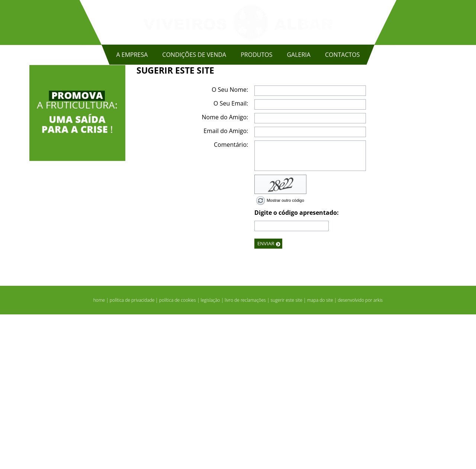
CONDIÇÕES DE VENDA (194, 55)
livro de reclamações (245, 455)
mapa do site (320, 455)
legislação (210, 455)
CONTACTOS (342, 55)
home (99, 455)
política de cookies (178, 455)
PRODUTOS (256, 55)
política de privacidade (132, 455)
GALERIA (298, 55)
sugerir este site (287, 455)
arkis (378, 455)
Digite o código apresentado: (297, 367)
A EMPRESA (132, 55)
